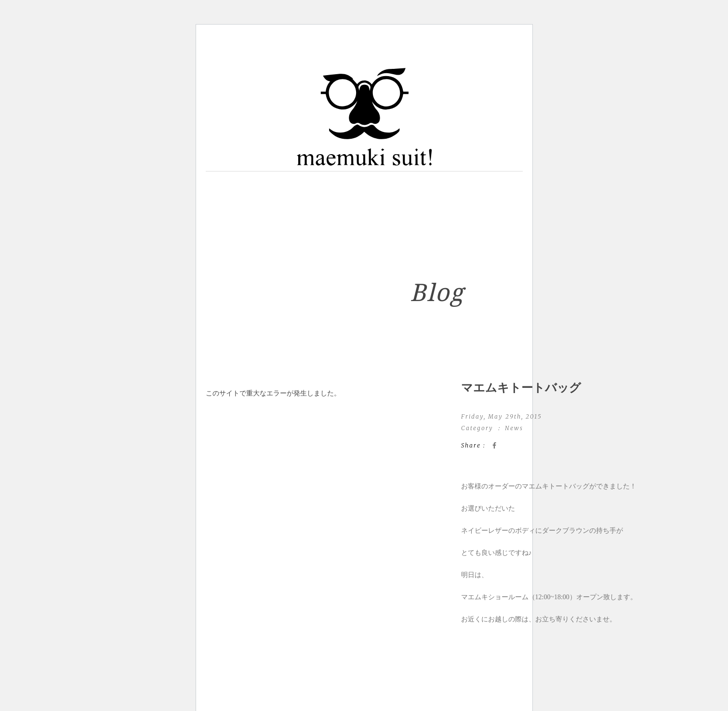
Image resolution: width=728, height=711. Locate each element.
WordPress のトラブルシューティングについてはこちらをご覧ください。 (318, 415)
